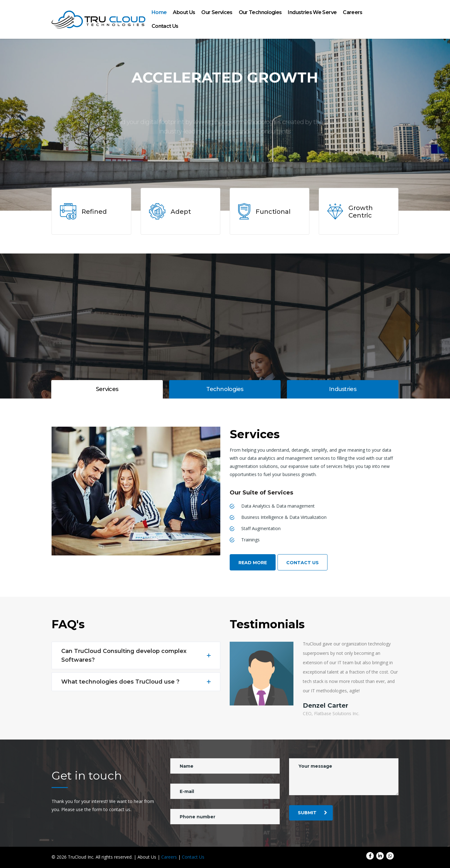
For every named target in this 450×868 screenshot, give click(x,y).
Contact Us (165, 26)
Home (159, 12)
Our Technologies (260, 12)
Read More (253, 563)
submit (312, 813)
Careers (353, 12)
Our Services (217, 12)
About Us (184, 12)
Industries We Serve (312, 12)
